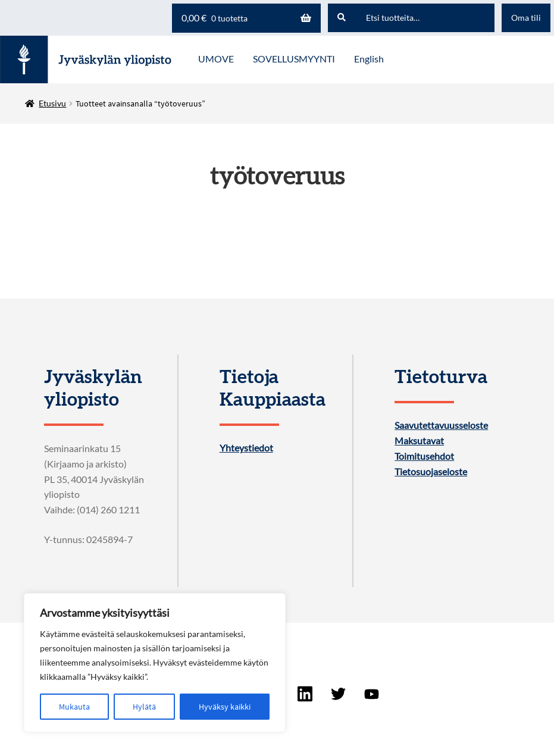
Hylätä (144, 707)
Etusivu (52, 103)
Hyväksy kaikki (225, 707)
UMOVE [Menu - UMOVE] (216, 59)
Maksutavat (419, 441)
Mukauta (74, 707)
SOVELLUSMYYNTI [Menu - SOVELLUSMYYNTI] (294, 59)
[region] (155, 663)
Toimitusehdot (424, 456)
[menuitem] (369, 59)
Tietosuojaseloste (431, 472)
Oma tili (526, 18)
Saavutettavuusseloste (441, 425)
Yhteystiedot (246, 448)
